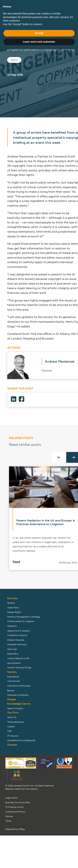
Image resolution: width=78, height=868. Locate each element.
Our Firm (13, 713)
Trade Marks (13, 608)
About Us (12, 717)
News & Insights (15, 708)
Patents (11, 603)
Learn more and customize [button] (39, 861)
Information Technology (19, 686)
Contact (12, 745)
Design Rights (14, 612)
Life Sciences (14, 681)
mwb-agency (32, 789)
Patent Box (13, 654)
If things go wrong (14, 807)
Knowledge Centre (19, 704)
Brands (11, 691)
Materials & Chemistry (18, 695)
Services (12, 598)
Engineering (13, 677)
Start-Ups (12, 649)
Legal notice (11, 798)
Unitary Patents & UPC (18, 658)
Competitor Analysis (17, 635)
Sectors (12, 672)
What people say (16, 722)
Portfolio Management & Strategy (24, 617)
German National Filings (19, 668)
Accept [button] (39, 852)
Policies (9, 816)
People (11, 699)
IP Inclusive (13, 736)
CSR (9, 731)
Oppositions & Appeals (19, 631)
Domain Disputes (16, 640)
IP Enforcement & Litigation (21, 621)
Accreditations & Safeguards (21, 740)
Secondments (14, 663)
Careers (11, 727)
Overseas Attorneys (17, 645)
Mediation (12, 626)
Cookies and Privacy (15, 812)
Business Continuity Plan (18, 803)
